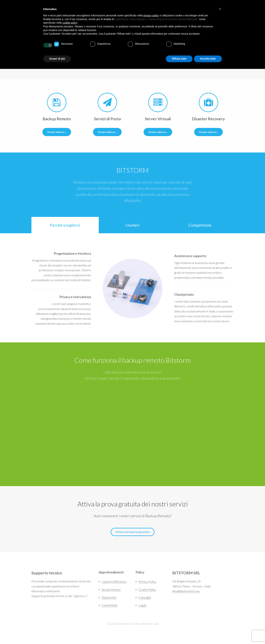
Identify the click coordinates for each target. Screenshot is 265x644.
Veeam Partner (111, 590)
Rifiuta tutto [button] (179, 59)
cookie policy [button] (70, 23)
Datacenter (109, 597)
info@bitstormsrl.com (186, 591)
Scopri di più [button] (57, 59)
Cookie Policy (147, 590)
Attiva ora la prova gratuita (133, 532)
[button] (220, 9)
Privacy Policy (147, 582)
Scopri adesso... (57, 132)
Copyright (145, 597)
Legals (143, 605)
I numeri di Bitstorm (114, 582)
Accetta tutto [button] (208, 59)
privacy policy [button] (151, 15)
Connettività (109, 605)
